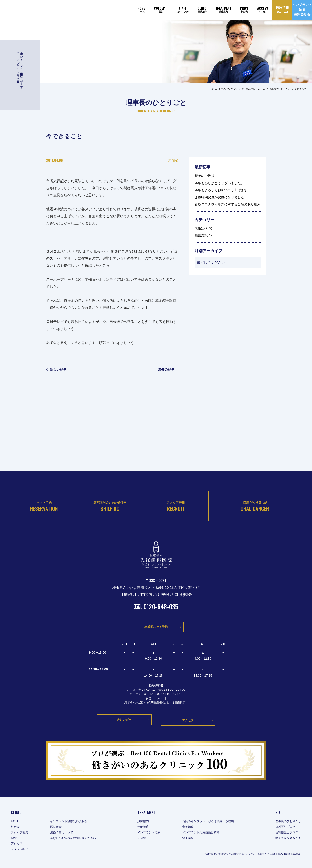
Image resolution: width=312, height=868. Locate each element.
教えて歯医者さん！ (287, 839)
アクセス (17, 844)
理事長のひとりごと (287, 822)
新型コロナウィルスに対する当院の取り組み (228, 204)
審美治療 (189, 828)
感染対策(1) (203, 235)
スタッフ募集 (20, 833)
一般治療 (142, 828)
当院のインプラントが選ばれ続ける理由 (210, 822)
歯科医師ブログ (284, 828)
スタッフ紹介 (20, 850)
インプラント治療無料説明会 (71, 822)
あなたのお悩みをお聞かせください (76, 839)
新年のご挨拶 (204, 176)
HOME (16, 822)
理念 (14, 839)
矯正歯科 (189, 839)
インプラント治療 (148, 833)
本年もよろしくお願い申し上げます (221, 190)
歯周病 (141, 839)
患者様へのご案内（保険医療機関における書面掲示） (156, 705)
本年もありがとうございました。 (219, 183)
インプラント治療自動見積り (203, 833)
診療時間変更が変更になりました (219, 197)
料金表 (16, 828)
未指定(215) (203, 228)
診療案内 (142, 822)
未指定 (173, 160)
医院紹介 (58, 828)
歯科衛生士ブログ (286, 833)
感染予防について (64, 833)
